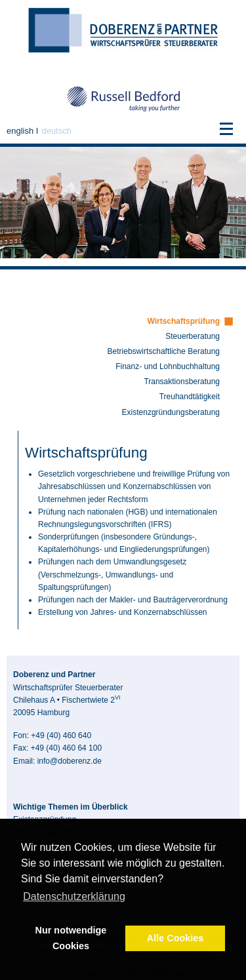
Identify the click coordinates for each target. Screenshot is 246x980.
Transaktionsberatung (182, 382)
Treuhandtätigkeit (190, 397)
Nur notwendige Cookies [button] (71, 938)
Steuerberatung (193, 336)
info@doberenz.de (70, 761)
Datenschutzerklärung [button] (74, 896)
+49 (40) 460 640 (61, 735)
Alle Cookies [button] (175, 938)
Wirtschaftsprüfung (183, 321)
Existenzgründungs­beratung (171, 412)
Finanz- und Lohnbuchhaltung (168, 366)
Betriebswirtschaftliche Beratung (164, 351)
